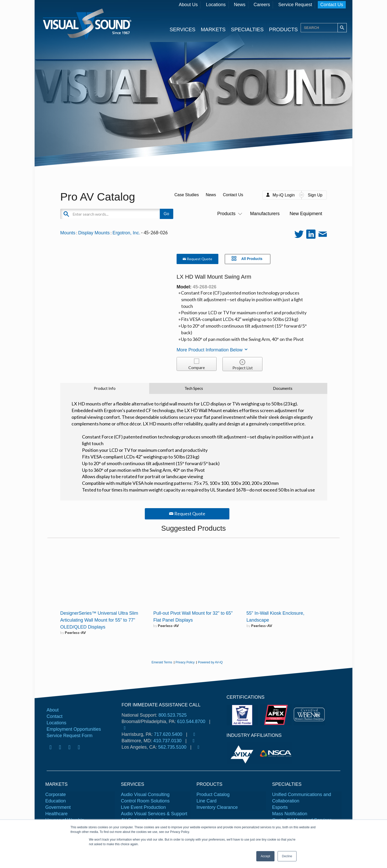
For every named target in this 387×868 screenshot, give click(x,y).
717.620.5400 (168, 734)
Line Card (207, 801)
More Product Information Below (212, 350)
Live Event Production (143, 807)
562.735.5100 (172, 747)
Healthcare (57, 814)
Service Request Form (70, 736)
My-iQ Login (284, 195)
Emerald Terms (162, 662)
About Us (188, 5)
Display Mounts (94, 233)
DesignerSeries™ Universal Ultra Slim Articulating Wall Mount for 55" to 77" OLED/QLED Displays (99, 620)
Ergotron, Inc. (126, 233)
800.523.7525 (172, 715)
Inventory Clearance (217, 807)
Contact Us (332, 5)
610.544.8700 (191, 721)
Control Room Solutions (145, 801)
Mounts (68, 233)
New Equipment (306, 214)
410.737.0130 (167, 741)
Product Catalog (213, 794)
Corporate (56, 794)
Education (56, 801)
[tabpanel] (243, 754)
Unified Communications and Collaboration (302, 798)
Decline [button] (287, 856)
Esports (280, 807)
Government (58, 807)
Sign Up (315, 195)
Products (229, 214)
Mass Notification (290, 814)
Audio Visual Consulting (145, 794)
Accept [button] (265, 856)
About (53, 710)
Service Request (295, 5)
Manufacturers (265, 214)
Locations (216, 5)
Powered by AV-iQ (210, 662)
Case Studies (186, 195)
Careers (262, 5)
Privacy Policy (185, 662)
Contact (55, 716)
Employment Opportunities (74, 729)
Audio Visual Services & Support (154, 814)
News (240, 5)
